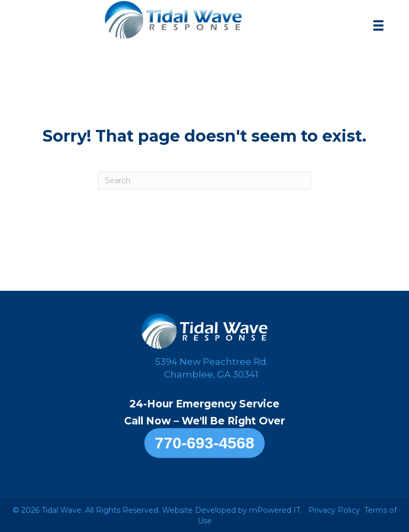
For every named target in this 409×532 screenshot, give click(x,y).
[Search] (204, 181)
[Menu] (379, 26)
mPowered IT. (276, 510)
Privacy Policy (334, 510)
